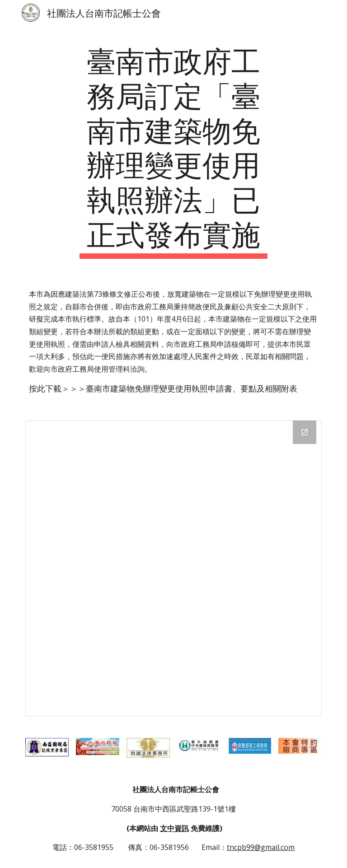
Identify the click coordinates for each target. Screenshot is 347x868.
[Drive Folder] (173, 568)
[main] (173, 150)
